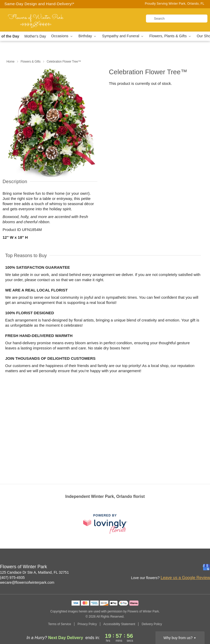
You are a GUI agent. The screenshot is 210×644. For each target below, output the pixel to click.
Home (10, 62)
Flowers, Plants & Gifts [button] (170, 36)
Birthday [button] (88, 36)
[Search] (177, 18)
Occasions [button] (62, 36)
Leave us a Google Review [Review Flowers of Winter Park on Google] (185, 578)
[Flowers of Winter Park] (36, 20)
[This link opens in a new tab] (105, 524)
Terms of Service (60, 624)
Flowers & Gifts (31, 62)
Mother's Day (35, 36)
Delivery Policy (152, 624)
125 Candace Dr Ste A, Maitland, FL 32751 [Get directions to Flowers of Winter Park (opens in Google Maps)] (34, 572)
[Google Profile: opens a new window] (206, 567)
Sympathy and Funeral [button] (123, 36)
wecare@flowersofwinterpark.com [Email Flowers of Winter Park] (27, 582)
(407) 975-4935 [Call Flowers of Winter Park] (12, 578)
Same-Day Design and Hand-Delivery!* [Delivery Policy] (39, 4)
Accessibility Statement (119, 624)
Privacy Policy (87, 624)
